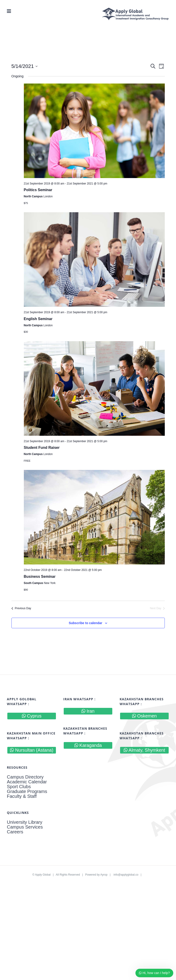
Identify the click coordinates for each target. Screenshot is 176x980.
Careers (15, 832)
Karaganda (88, 745)
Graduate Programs (27, 792)
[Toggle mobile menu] (9, 11)
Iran (88, 711)
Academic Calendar (27, 782)
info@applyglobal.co (126, 875)
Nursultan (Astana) (32, 750)
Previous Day (21, 608)
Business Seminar (40, 577)
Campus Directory (25, 777)
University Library (25, 822)
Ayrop (104, 875)
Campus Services (25, 827)
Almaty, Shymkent (144, 750)
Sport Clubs (19, 787)
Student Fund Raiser (42, 448)
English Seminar (38, 319)
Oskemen (144, 716)
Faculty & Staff (22, 796)
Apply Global (43, 875)
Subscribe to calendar (85, 623)
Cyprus (32, 716)
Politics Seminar (38, 190)
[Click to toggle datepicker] (25, 66)
